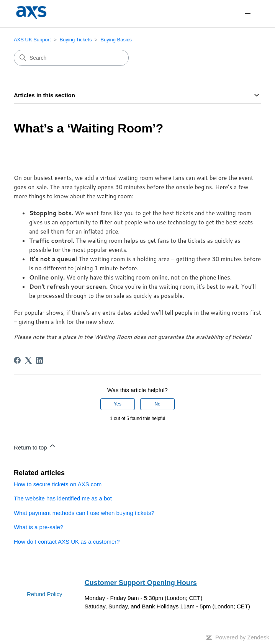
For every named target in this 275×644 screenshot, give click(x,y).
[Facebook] (17, 360)
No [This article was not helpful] (157, 404)
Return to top (35, 446)
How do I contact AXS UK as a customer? (67, 542)
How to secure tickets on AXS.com (58, 484)
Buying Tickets (76, 40)
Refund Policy (45, 594)
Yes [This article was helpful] (118, 404)
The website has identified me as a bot (63, 498)
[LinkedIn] (39, 360)
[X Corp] (28, 360)
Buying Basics (116, 40)
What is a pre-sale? (38, 527)
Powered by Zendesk (242, 637)
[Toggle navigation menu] (248, 14)
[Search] (71, 58)
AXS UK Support (32, 40)
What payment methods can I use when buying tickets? (84, 513)
